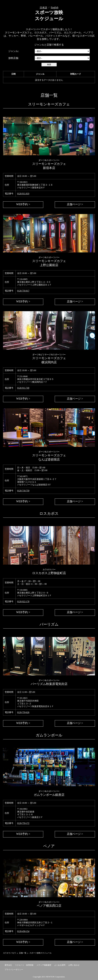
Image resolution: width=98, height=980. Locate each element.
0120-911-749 (23, 388)
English (55, 7)
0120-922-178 (23, 602)
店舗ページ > (75, 204)
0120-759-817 (23, 291)
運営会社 (8, 965)
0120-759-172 (23, 823)
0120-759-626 (23, 712)
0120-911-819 (23, 194)
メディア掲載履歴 (44, 965)
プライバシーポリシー (14, 970)
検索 (49, 64)
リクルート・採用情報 (24, 965)
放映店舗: (13, 58)
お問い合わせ (74, 965)
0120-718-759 (23, 491)
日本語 (43, 8)
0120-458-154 (23, 931)
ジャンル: (13, 51)
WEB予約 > (23, 204)
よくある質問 (60, 965)
